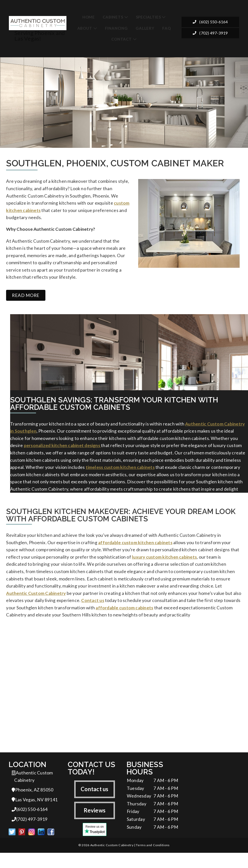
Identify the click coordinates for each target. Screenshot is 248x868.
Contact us (94, 802)
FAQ (166, 28)
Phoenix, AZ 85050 (32, 803)
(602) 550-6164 (210, 23)
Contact (122, 39)
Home (89, 17)
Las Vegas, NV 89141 (35, 814)
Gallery (145, 28)
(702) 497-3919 (210, 34)
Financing (116, 28)
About (85, 28)
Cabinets (113, 17)
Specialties (148, 17)
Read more (26, 300)
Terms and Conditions (153, 860)
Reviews (95, 823)
